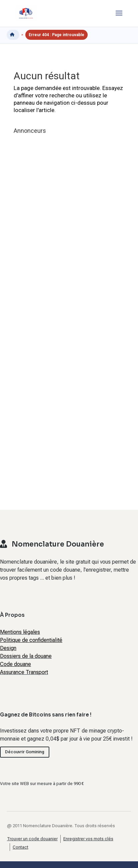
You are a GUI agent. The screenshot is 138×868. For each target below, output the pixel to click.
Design (8, 648)
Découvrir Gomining (25, 752)
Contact (20, 847)
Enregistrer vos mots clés (88, 839)
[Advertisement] (64, 313)
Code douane (15, 664)
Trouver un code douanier (32, 839)
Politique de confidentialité (31, 640)
